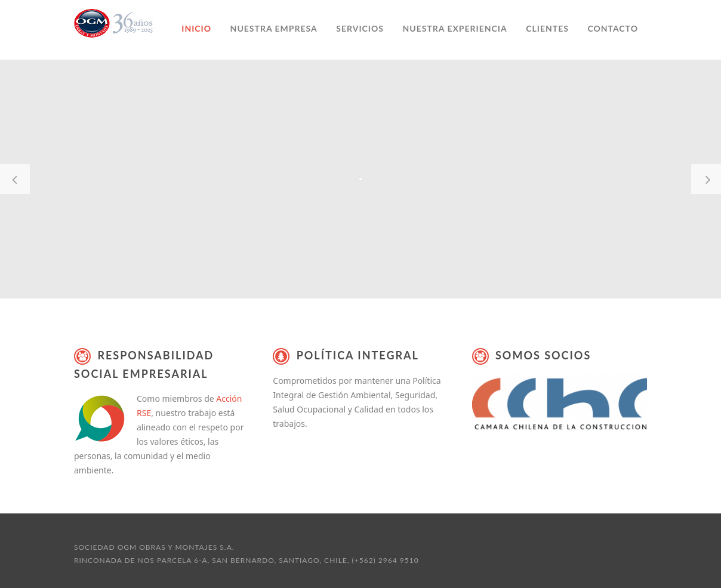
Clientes (547, 28)
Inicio (196, 28)
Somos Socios (543, 355)
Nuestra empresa (274, 28)
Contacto (613, 28)
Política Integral (358, 355)
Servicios (360, 28)
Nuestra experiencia (455, 28)
